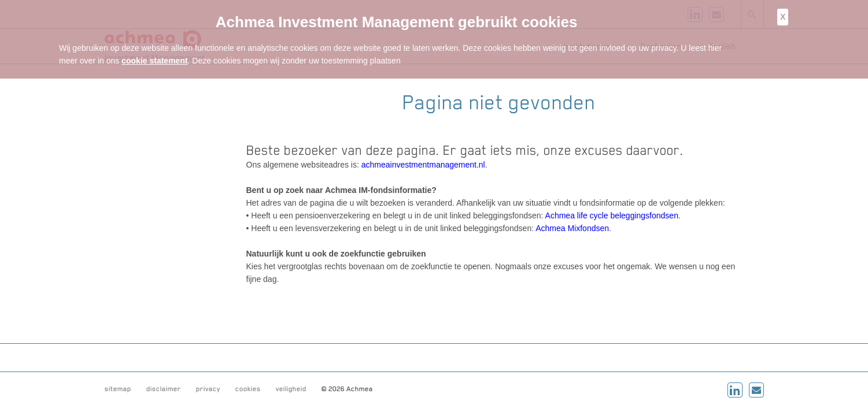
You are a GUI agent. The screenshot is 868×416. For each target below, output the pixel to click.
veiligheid (291, 389)
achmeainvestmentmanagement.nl (423, 165)
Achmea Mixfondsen (572, 228)
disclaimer (164, 389)
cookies (248, 389)
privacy (208, 389)
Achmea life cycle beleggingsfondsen (612, 216)
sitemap (118, 389)
